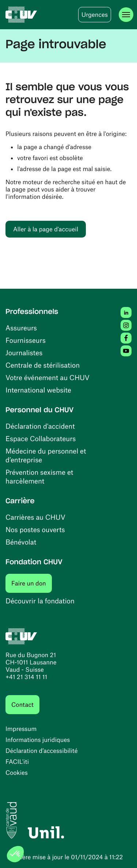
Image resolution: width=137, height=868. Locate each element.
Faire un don (32, 583)
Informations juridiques (38, 740)
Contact (22, 705)
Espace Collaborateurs (41, 438)
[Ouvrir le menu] (126, 15)
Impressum (21, 729)
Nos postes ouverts (35, 529)
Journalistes (24, 352)
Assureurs (21, 328)
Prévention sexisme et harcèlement (39, 476)
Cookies (17, 773)
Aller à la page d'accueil (46, 229)
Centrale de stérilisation (43, 365)
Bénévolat (21, 542)
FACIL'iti (17, 762)
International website (38, 390)
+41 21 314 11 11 (26, 677)
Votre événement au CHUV (47, 377)
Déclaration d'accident (40, 426)
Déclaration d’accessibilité (42, 751)
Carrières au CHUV (35, 517)
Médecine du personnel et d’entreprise (46, 455)
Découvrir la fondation (40, 601)
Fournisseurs (26, 340)
